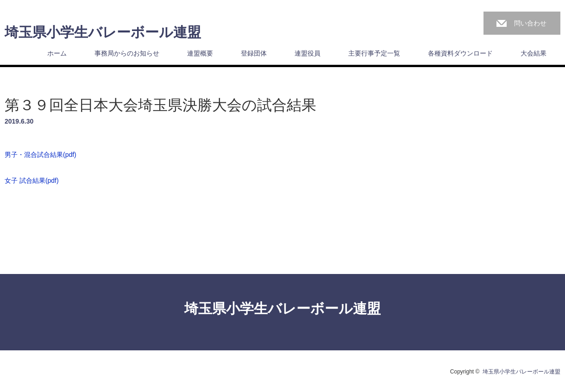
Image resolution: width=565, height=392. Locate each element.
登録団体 (254, 53)
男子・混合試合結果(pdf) (41, 155)
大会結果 (534, 53)
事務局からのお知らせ (127, 53)
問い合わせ (530, 23)
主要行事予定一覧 (374, 53)
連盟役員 (308, 53)
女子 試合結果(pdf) (32, 180)
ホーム (57, 53)
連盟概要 (200, 53)
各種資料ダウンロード (460, 53)
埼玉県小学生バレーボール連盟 (103, 32)
